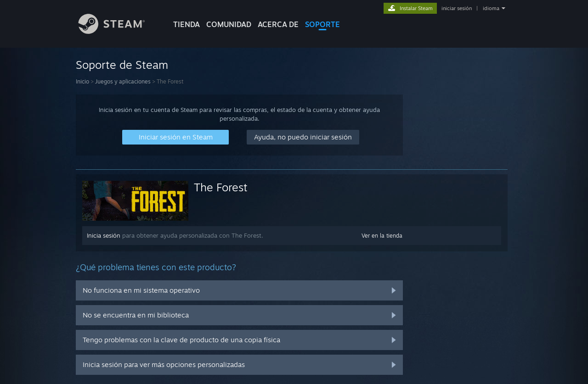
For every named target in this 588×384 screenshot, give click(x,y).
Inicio (82, 81)
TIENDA (187, 24)
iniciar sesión (457, 8)
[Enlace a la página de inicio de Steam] (119, 31)
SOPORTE (322, 24)
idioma (491, 8)
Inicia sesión (104, 235)
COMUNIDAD (229, 24)
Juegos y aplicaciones (123, 81)
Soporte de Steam (122, 65)
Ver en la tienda (382, 236)
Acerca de (278, 24)
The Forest (221, 187)
